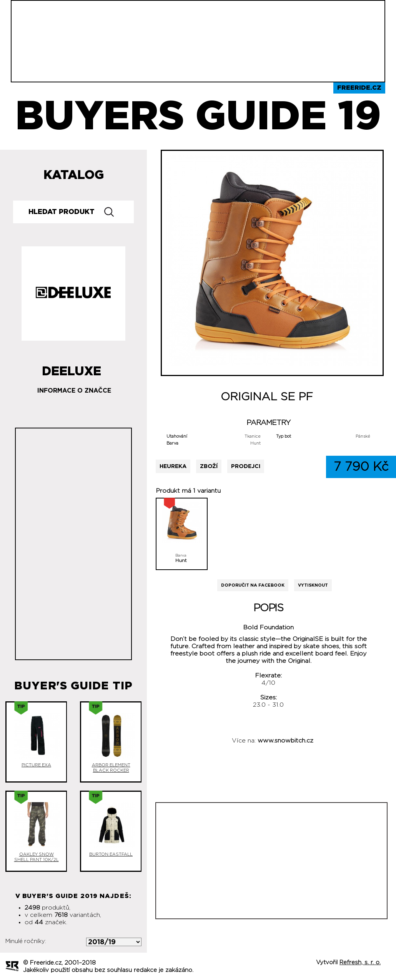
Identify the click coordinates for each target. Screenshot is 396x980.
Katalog (74, 175)
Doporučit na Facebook (253, 585)
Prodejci (246, 466)
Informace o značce (74, 391)
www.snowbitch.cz (285, 741)
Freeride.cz (359, 88)
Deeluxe (72, 368)
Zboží (209, 466)
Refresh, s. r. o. (360, 962)
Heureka (173, 466)
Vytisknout (313, 585)
